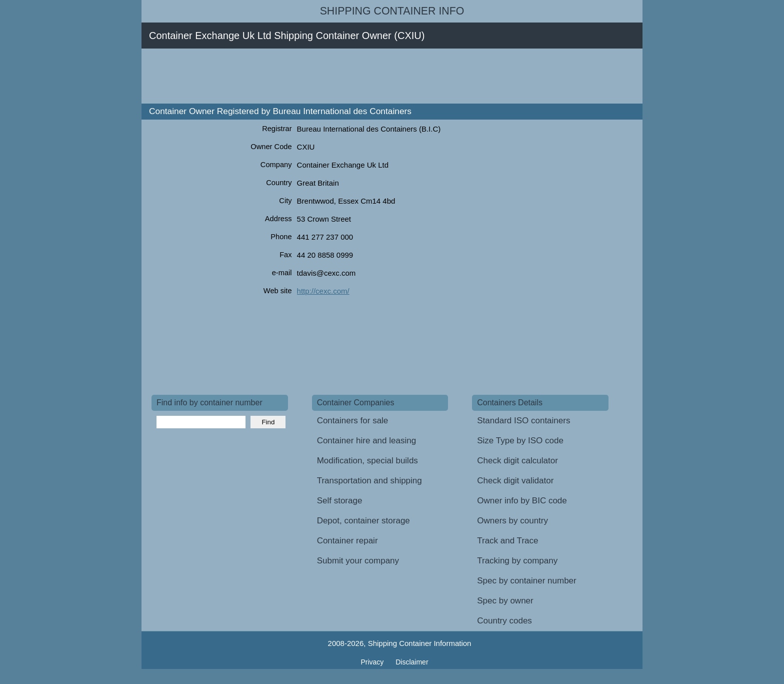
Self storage (340, 501)
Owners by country (512, 521)
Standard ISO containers (523, 421)
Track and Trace (507, 541)
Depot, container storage (363, 521)
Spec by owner (505, 601)
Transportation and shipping (369, 481)
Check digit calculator (517, 461)
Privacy (373, 662)
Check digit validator (515, 481)
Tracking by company (517, 561)
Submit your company (358, 561)
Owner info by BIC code (522, 501)
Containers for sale (353, 421)
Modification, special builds (367, 461)
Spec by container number (526, 581)
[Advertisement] (333, 76)
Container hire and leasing (366, 441)
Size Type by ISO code (520, 441)
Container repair (347, 541)
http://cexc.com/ (323, 291)
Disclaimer (412, 662)
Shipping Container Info (392, 11)
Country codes (504, 621)
